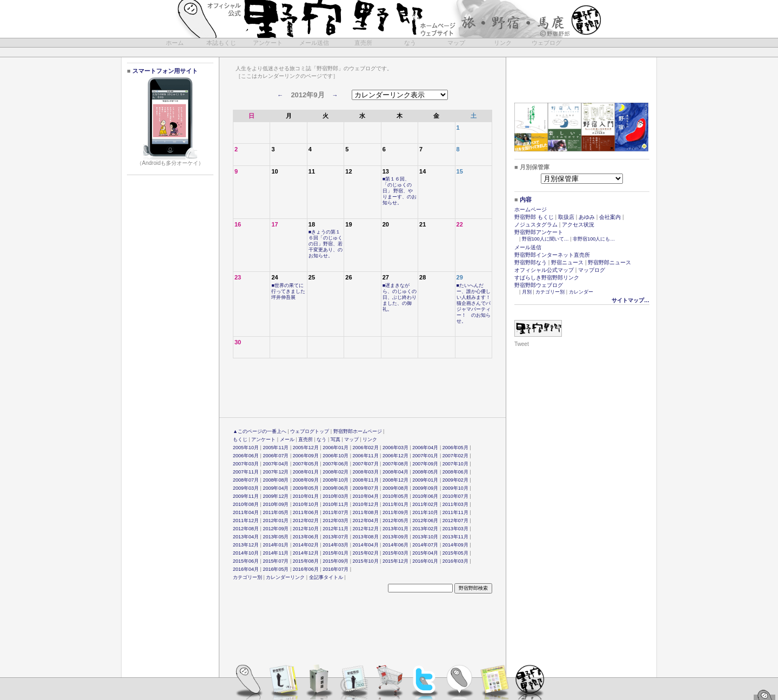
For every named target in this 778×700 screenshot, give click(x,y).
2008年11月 (366, 480)
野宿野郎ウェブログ (539, 285)
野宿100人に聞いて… (545, 239)
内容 (526, 199)
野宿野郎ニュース (609, 262)
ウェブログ (546, 43)
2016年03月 (455, 561)
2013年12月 (246, 545)
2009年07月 (366, 488)
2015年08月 (306, 561)
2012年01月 (276, 521)
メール (287, 439)
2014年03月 (336, 545)
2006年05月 (455, 448)
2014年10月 (246, 553)
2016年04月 (246, 569)
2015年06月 (246, 561)
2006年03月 (395, 448)
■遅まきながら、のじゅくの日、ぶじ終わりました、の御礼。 (400, 297)
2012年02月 (306, 521)
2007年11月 (246, 472)
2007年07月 (366, 464)
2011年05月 (276, 512)
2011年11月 (455, 512)
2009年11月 (246, 496)
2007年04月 (276, 464)
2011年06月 (306, 512)
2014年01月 (276, 545)
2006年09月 (306, 456)
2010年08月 (246, 504)
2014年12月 (306, 553)
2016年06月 (306, 569)
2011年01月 (395, 504)
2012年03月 (336, 521)
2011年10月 (425, 512)
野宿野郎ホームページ (358, 431)
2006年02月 (366, 448)
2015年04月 (425, 553)
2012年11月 (336, 529)
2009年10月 (455, 488)
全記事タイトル (326, 577)
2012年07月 (455, 521)
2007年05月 (306, 464)
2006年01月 (336, 448)
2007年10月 (455, 464)
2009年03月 (246, 488)
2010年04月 (366, 496)
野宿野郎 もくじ (534, 217)
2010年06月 (425, 496)
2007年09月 (425, 464)
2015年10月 (366, 561)
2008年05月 (425, 472)
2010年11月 (336, 504)
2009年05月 (306, 488)
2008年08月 (276, 480)
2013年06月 (306, 537)
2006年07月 (276, 456)
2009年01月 (425, 480)
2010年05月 (395, 496)
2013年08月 (366, 537)
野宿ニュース (567, 262)
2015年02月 (366, 553)
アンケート (268, 43)
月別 (527, 292)
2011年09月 (395, 512)
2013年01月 (395, 529)
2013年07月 (336, 537)
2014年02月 (306, 545)
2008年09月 (306, 480)
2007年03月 (246, 464)
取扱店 (566, 217)
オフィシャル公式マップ (544, 270)
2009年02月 (455, 480)
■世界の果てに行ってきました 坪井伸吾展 (291, 291)
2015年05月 (455, 553)
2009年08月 (395, 488)
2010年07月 (455, 496)
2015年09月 (336, 561)
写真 (336, 439)
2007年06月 (336, 464)
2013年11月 (455, 537)
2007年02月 (455, 456)
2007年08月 (395, 464)
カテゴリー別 (247, 577)
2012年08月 (246, 529)
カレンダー (581, 292)
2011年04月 (246, 512)
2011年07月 (336, 512)
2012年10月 (306, 529)
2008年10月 (336, 480)
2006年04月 (425, 448)
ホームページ (531, 209)
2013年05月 (276, 537)
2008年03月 (366, 472)
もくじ (240, 439)
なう (410, 43)
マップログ (592, 270)
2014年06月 (395, 545)
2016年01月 (425, 561)
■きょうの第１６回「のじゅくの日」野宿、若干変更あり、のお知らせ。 (326, 244)
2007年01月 (425, 456)
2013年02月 (425, 529)
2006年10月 (336, 456)
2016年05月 (276, 569)
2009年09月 (425, 488)
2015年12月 (395, 561)
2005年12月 (306, 448)
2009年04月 (276, 488)
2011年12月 (246, 521)
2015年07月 (276, 561)
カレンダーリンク (285, 577)
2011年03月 (455, 504)
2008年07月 (246, 480)
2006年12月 (395, 456)
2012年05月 (395, 521)
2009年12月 (276, 496)
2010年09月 (276, 504)
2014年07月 (425, 545)
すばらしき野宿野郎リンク (547, 278)
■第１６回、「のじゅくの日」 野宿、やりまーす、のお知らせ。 (400, 191)
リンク (503, 43)
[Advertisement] (390, 52)
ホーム (175, 43)
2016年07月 (336, 569)
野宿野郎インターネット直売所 (552, 255)
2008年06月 (455, 472)
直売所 (363, 43)
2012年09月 (276, 529)
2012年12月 (366, 529)
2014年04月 (366, 545)
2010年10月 (306, 504)
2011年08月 (366, 512)
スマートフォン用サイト (164, 71)
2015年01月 (336, 553)
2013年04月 (246, 537)
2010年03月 (336, 496)
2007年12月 (276, 472)
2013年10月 (425, 537)
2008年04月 (395, 472)
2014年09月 (455, 545)
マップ (456, 43)
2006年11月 (366, 456)
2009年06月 (336, 488)
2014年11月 (276, 553)
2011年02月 (425, 504)
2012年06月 (425, 521)
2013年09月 (395, 537)
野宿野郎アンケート (539, 232)
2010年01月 (306, 496)
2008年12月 (395, 480)
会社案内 (610, 217)
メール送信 (314, 43)
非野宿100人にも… (594, 239)
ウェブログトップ (310, 431)
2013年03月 (455, 529)
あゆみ (587, 217)
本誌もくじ (221, 43)
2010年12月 (366, 504)
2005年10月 (246, 448)
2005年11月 (276, 448)
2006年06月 (246, 456)
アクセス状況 (578, 225)
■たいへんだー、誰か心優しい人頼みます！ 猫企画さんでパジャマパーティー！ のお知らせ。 (476, 303)
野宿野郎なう (531, 262)
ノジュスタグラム (536, 225)
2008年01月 (306, 472)
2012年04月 (366, 521)
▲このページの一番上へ (260, 431)
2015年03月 (395, 553)
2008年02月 (336, 472)
